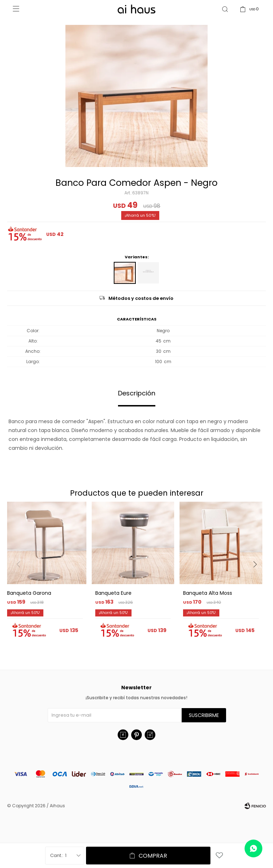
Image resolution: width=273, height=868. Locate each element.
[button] (258, 579)
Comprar (153, 856)
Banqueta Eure (113, 593)
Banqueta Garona (29, 593)
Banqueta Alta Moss (208, 593)
